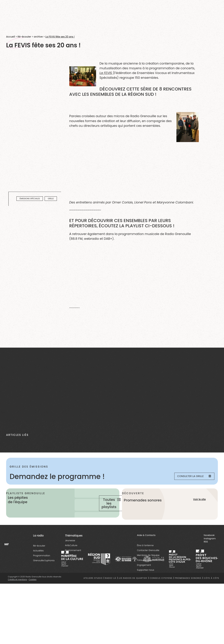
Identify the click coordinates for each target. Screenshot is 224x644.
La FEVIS (106, 73)
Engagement (144, 576)
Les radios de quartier (133, 589)
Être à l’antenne (145, 557)
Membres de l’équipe (148, 566)
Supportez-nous (146, 581)
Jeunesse (70, 552)
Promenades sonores (188, 589)
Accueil (10, 37)
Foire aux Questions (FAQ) (151, 571)
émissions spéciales (30, 199)
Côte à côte (212, 589)
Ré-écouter (24, 37)
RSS (206, 553)
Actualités (38, 562)
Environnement (73, 561)
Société (69, 566)
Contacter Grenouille (148, 561)
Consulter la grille (192, 477)
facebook (209, 546)
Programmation (42, 567)
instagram (210, 550)
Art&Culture (71, 557)
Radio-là (111, 589)
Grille (51, 199)
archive (38, 37)
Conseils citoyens (161, 589)
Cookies (33, 591)
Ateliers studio (93, 589)
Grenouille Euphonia (44, 572)
